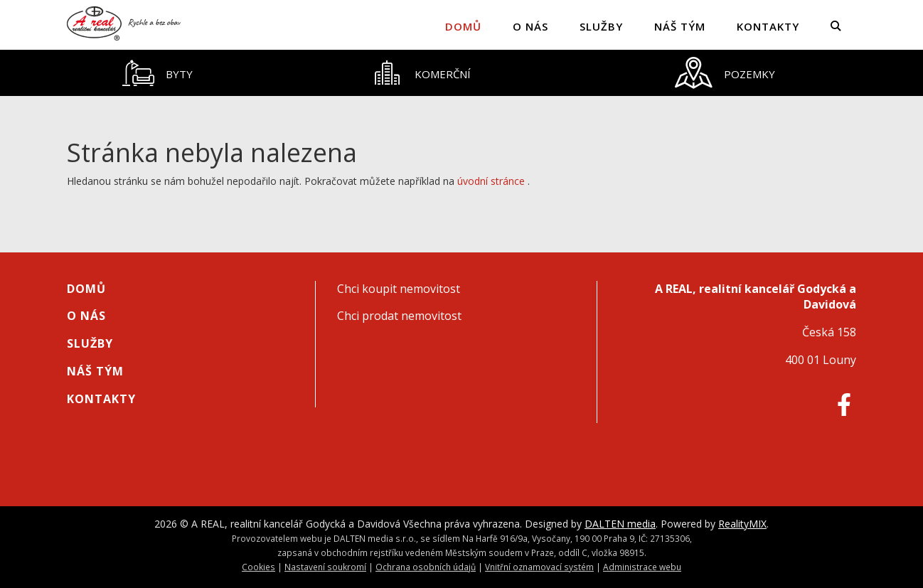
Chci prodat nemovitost (399, 316)
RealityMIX (742, 524)
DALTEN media (620, 524)
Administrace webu (642, 567)
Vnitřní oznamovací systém (539, 567)
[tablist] (461, 73)
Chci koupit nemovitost (399, 289)
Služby (601, 26)
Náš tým (680, 26)
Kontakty (768, 26)
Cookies (258, 567)
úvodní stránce (491, 181)
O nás (530, 26)
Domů (463, 26)
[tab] (157, 73)
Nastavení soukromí (325, 567)
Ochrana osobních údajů (426, 567)
